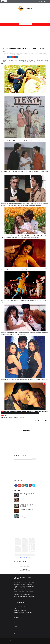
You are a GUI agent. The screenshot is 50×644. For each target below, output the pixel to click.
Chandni (17, 53)
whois (15, 609)
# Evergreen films (40, 411)
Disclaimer (16, 630)
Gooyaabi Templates (26, 640)
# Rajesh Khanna (16, 413)
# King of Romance (8, 413)
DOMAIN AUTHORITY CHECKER (20, 611)
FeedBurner (28, 571)
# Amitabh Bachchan (8, 411)
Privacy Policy (17, 628)
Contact (16, 634)
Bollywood (13, 53)
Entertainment (25, 53)
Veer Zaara (15, 55)
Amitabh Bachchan (7, 53)
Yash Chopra (19, 55)
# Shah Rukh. (23, 413)
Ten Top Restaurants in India (27, 510)
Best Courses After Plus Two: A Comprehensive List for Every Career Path (28, 516)
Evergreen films (31, 53)
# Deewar (26, 411)
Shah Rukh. (10, 55)
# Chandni (21, 411)
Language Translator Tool (19, 607)
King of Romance (44, 53)
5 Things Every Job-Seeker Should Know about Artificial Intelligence (27, 505)
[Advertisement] (25, 18)
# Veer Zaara (29, 413)
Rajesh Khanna (5, 55)
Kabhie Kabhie (37, 53)
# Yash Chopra (36, 413)
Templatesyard (12, 640)
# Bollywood (16, 411)
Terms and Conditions (19, 632)
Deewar (21, 53)
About (15, 626)
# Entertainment (32, 411)
